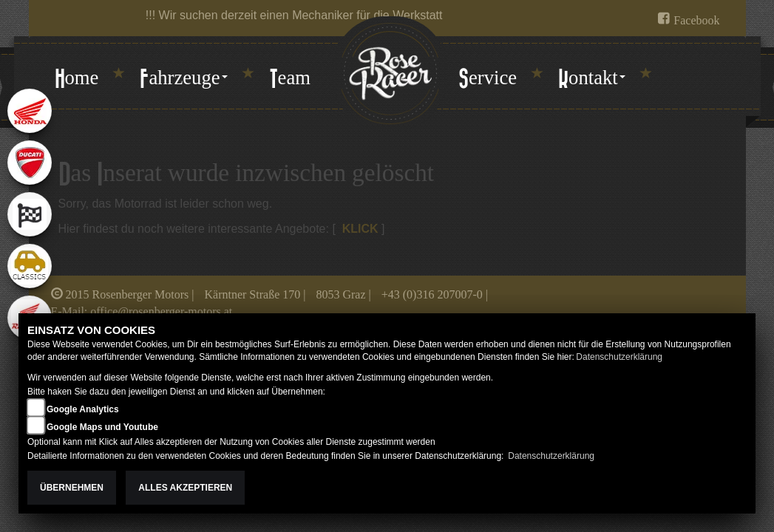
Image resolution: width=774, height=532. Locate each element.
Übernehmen (72, 488)
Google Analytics (83, 409)
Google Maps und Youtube (102, 427)
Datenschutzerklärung (619, 357)
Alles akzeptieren (185, 488)
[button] (183, 79)
